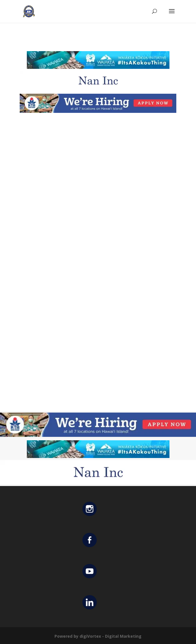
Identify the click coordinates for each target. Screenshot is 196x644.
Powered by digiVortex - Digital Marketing (98, 636)
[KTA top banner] (98, 111)
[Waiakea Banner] (98, 67)
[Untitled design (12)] (98, 89)
